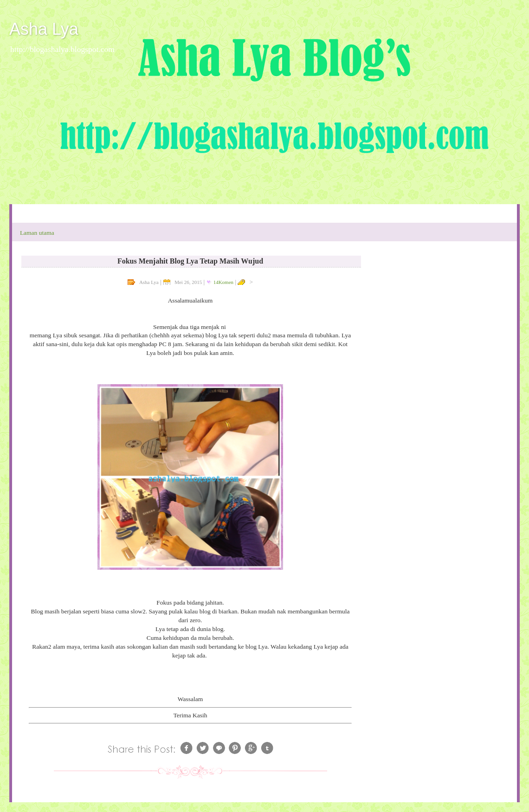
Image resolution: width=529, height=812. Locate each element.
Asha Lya (44, 29)
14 (223, 282)
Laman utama (37, 233)
